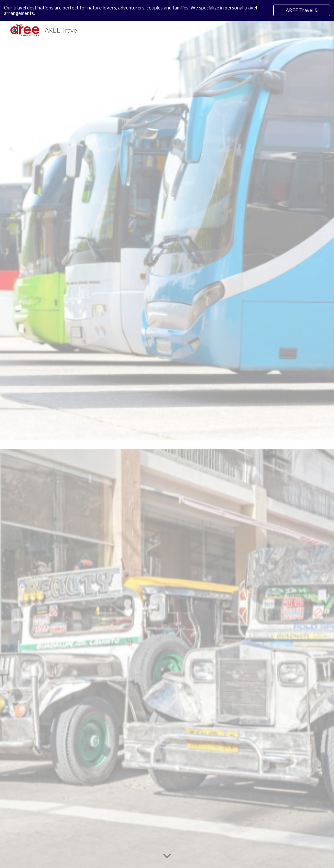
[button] (167, 856)
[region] (167, 10)
